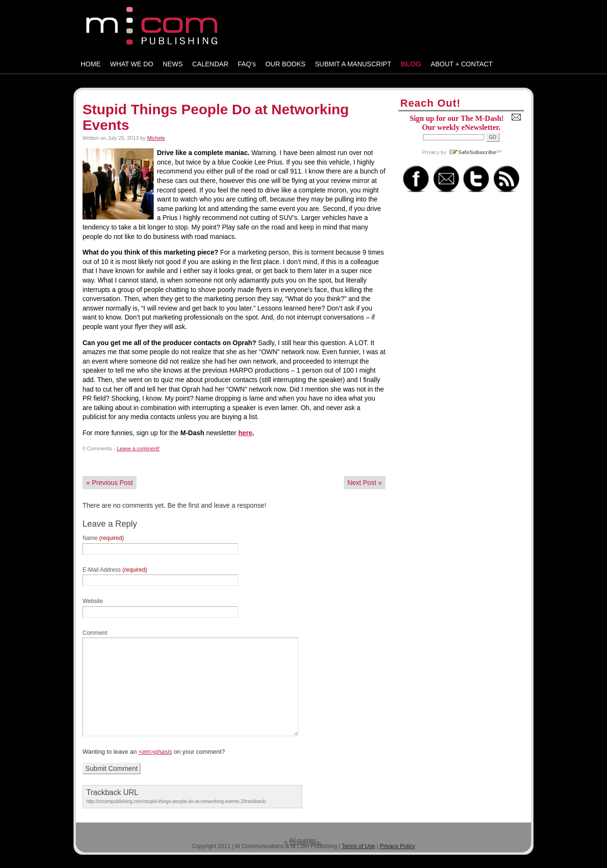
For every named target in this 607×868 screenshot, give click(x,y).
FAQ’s (247, 64)
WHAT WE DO (132, 64)
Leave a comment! (138, 448)
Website (93, 601)
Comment (95, 633)
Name (103, 538)
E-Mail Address (115, 570)
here (245, 433)
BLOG (411, 64)
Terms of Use (358, 846)
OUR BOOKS (285, 64)
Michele (156, 138)
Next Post (365, 483)
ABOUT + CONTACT (462, 64)
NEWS (173, 64)
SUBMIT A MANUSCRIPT (353, 64)
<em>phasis (155, 752)
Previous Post (110, 483)
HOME (91, 64)
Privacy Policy (398, 846)
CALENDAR (210, 64)
